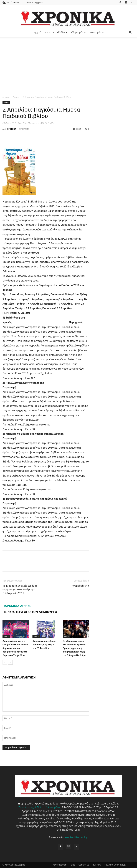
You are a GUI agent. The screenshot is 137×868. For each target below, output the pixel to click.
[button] (130, 32)
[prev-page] (5, 662)
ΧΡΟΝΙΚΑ (12, 129)
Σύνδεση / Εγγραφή (34, 2)
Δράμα (49, 32)
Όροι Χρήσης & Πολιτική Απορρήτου (40, 807)
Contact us (84, 865)
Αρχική (37, 32)
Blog (73, 865)
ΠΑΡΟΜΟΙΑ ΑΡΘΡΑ (17, 606)
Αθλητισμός (78, 32)
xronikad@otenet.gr (77, 837)
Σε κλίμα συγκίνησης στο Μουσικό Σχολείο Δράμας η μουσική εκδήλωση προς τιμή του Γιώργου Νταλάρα (74, 648)
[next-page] (10, 662)
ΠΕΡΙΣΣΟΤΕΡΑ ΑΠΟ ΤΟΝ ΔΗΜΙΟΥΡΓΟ (30, 612)
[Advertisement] (68, 63)
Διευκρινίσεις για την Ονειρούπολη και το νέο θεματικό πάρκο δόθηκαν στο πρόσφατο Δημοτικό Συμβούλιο (15, 648)
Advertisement (60, 865)
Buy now (97, 865)
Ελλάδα (62, 32)
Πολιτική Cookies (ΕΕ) (115, 865)
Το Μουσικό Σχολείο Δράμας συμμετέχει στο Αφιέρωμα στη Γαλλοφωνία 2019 (21, 590)
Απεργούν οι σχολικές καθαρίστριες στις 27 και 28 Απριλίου (44, 645)
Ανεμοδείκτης (80, 586)
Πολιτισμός (96, 32)
